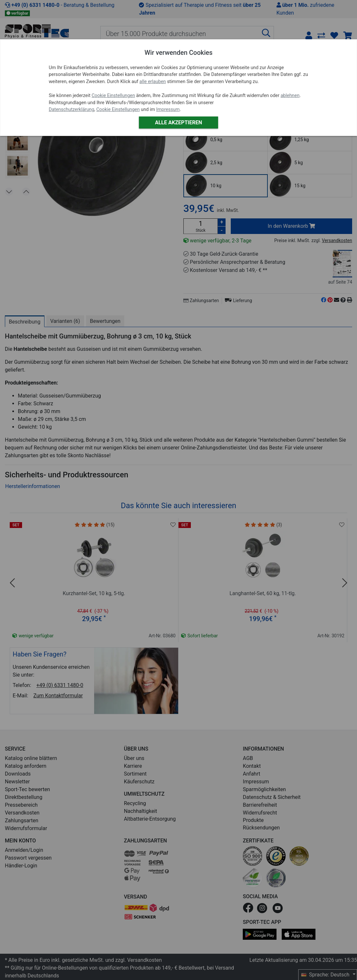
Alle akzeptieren (178, 122)
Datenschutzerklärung (71, 110)
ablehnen (290, 96)
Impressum (168, 110)
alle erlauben (153, 82)
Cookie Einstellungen (113, 96)
